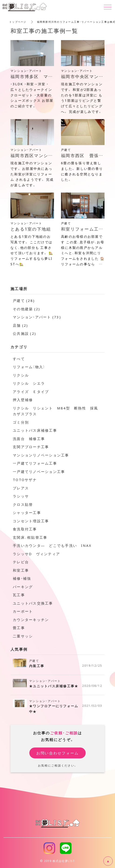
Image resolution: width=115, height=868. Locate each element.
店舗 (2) (20, 325)
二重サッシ (23, 636)
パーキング (23, 587)
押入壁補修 (23, 400)
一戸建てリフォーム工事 (35, 463)
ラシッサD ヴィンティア (36, 554)
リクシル (21, 375)
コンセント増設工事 (31, 521)
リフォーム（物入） (29, 367)
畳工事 (19, 628)
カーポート (23, 611)
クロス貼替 (23, 504)
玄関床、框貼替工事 (30, 537)
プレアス (21, 488)
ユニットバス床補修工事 (35, 430)
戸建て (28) (24, 301)
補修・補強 (22, 578)
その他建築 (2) (26, 309)
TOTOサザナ (25, 480)
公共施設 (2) (24, 333)
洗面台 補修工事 (29, 439)
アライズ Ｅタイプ (31, 392)
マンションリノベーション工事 (41, 455)
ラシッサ (21, 496)
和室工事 (21, 570)
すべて (19, 359)
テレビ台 (21, 562)
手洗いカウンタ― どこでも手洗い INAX (52, 545)
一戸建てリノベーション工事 (39, 472)
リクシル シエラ (29, 383)
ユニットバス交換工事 (33, 603)
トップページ (18, 22)
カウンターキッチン (31, 620)
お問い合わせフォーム (58, 753)
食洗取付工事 (25, 529)
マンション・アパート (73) (37, 317)
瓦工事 (19, 595)
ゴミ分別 (21, 422)
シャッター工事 (27, 513)
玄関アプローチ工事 (31, 447)
